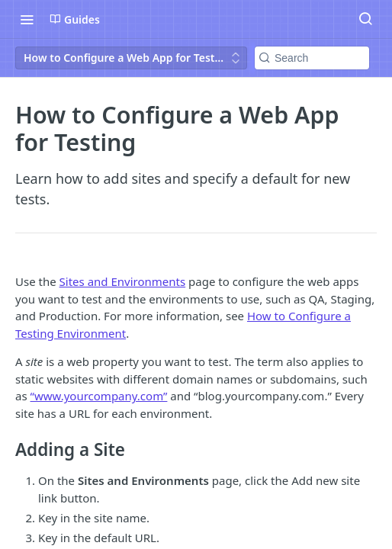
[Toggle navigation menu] (27, 19)
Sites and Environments (123, 281)
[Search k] (312, 58)
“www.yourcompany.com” (99, 396)
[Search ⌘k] (365, 19)
